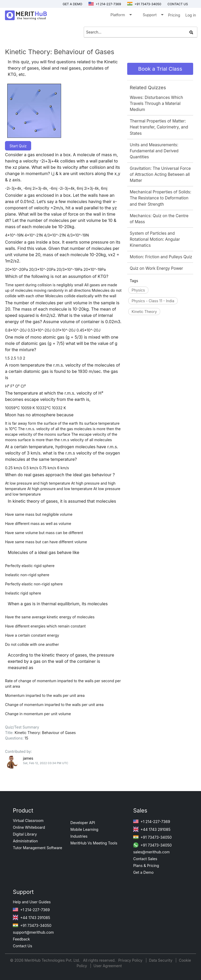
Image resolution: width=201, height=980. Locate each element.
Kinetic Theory (144, 312)
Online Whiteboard (29, 827)
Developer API (83, 823)
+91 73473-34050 (144, 4)
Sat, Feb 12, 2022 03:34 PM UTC (46, 763)
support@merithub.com (33, 932)
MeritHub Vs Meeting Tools (94, 843)
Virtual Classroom (28, 821)
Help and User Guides (32, 902)
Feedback (21, 939)
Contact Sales (145, 859)
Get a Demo (72, 4)
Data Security (161, 960)
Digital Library (25, 834)
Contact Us (23, 946)
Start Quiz (18, 146)
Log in (191, 15)
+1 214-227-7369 (105, 4)
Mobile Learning (84, 829)
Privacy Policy (131, 960)
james (28, 758)
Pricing (174, 15)
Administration (25, 841)
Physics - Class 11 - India (153, 301)
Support (153, 16)
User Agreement (108, 966)
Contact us (178, 4)
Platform (121, 16)
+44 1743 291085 (152, 829)
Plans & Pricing (146, 866)
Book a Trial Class (160, 69)
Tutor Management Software (37, 848)
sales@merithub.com (151, 852)
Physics (138, 290)
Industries (79, 836)
